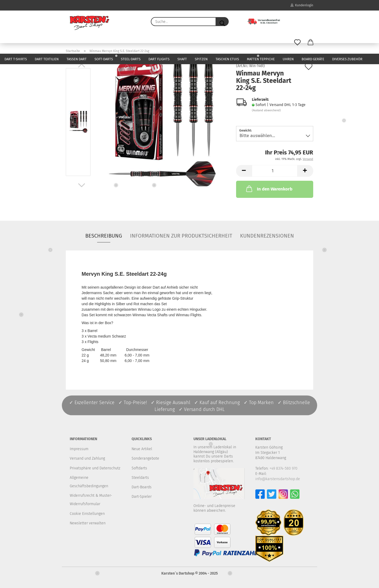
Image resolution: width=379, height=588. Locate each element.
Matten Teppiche (261, 59)
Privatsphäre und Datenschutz (95, 468)
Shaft (182, 59)
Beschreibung (104, 236)
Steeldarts (140, 478)
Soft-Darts (104, 59)
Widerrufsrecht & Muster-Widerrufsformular (91, 500)
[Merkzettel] (297, 43)
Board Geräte (313, 59)
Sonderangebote (145, 458)
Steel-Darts (131, 59)
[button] (311, 43)
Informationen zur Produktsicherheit (181, 236)
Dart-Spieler (142, 497)
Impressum (79, 449)
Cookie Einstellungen (87, 514)
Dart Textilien (47, 59)
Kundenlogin (302, 5)
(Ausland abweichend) (266, 110)
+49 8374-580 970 (283, 468)
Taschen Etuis (227, 59)
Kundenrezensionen (267, 236)
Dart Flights (159, 59)
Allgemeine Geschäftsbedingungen (89, 482)
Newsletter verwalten (88, 523)
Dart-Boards (142, 487)
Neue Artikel (142, 449)
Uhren (288, 59)
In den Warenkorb (269, 189)
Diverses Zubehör (347, 59)
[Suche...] (222, 22)
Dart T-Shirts (16, 59)
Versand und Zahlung (87, 458)
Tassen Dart (77, 59)
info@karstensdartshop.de (278, 479)
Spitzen (201, 59)
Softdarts (139, 468)
